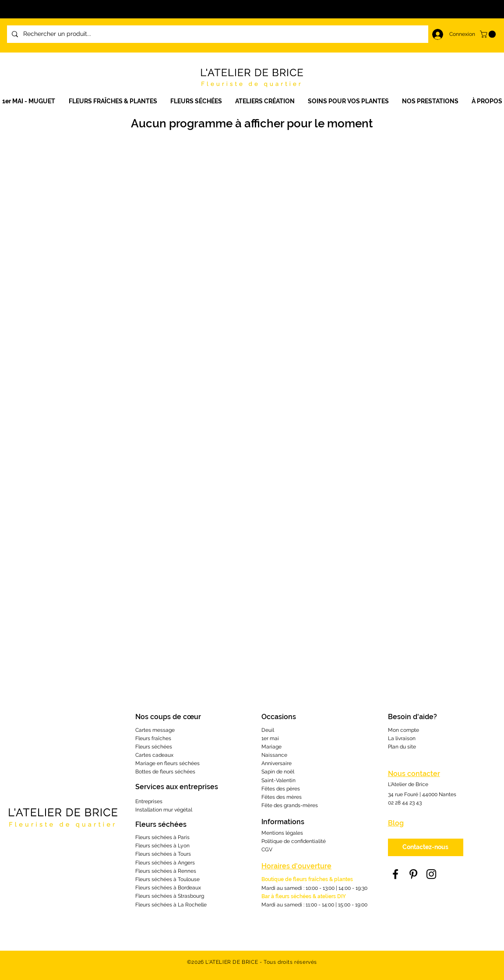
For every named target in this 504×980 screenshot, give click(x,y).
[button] (265, 101)
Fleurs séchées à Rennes (166, 871)
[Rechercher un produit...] (240, 34)
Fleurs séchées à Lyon (162, 846)
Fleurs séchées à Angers (165, 863)
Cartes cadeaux (154, 755)
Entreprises (149, 801)
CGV (267, 850)
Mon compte (404, 730)
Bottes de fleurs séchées (165, 772)
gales (296, 833)
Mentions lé (276, 833)
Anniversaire (277, 763)
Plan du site (402, 747)
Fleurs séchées (154, 747)
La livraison (402, 738)
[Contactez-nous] (426, 847)
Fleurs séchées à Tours (163, 854)
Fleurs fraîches (153, 738)
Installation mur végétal (164, 810)
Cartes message (155, 730)
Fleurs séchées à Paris (162, 837)
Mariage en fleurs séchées (167, 763)
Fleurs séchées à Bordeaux (168, 888)
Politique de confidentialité (294, 841)
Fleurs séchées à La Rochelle (171, 905)
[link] (489, 34)
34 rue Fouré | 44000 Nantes (422, 794)
